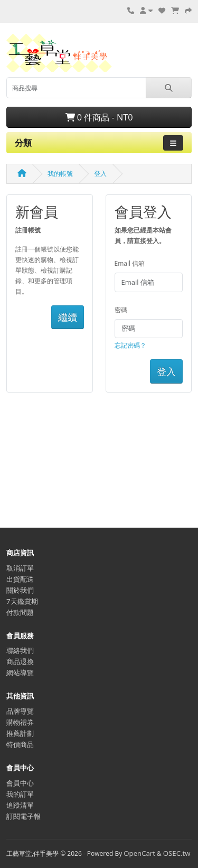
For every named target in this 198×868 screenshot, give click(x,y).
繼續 (68, 317)
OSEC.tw (177, 853)
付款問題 (20, 612)
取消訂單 (20, 568)
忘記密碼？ (130, 345)
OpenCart (139, 853)
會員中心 (20, 783)
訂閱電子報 (23, 816)
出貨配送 (20, 579)
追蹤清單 (20, 805)
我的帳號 (60, 174)
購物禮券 (20, 722)
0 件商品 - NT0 (99, 117)
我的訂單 (20, 794)
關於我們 (20, 590)
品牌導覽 (20, 711)
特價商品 (20, 744)
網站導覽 (20, 673)
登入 (100, 174)
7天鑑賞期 (22, 601)
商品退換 (20, 661)
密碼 (121, 310)
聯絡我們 (20, 650)
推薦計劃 (20, 733)
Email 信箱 (130, 263)
